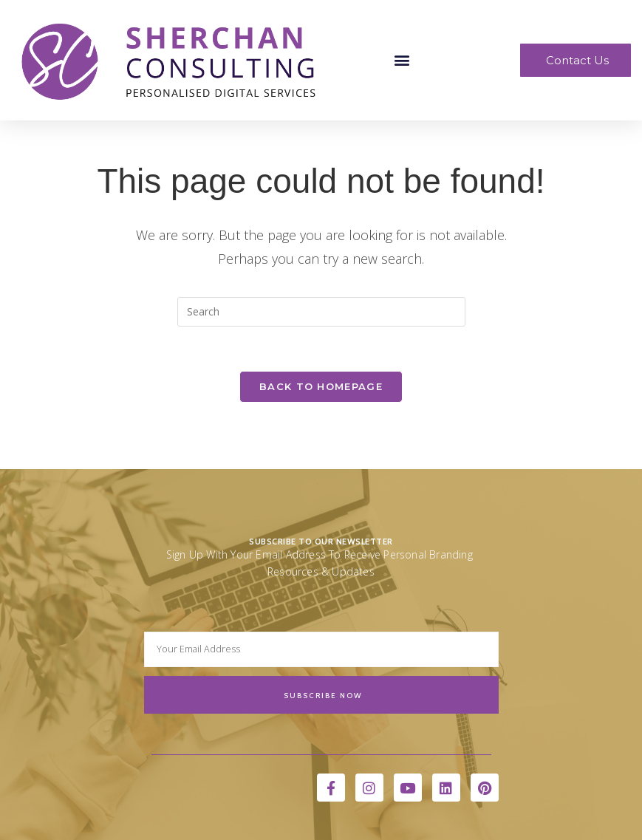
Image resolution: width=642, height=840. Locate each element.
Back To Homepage (321, 386)
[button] (402, 60)
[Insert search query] (321, 312)
